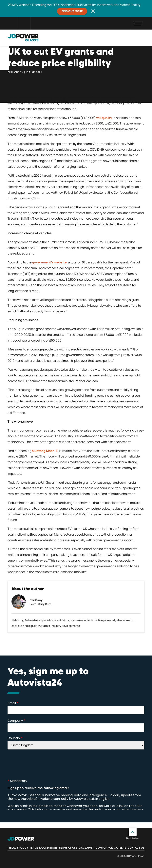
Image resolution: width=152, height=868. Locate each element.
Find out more (72, 11)
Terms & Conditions (44, 848)
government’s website (49, 262)
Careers (120, 848)
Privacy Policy (18, 848)
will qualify (104, 118)
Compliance (104, 848)
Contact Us (136, 848)
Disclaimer (86, 848)
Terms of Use (68, 848)
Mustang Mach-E (45, 451)
